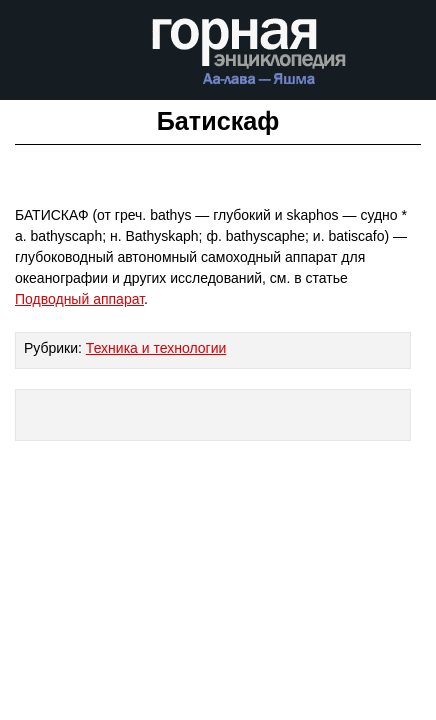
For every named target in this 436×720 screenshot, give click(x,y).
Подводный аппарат (79, 299)
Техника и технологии (156, 348)
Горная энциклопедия (249, 58)
